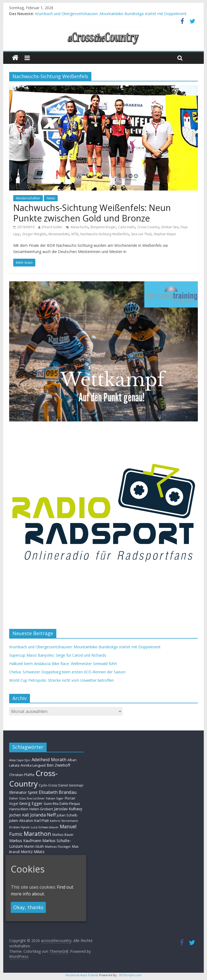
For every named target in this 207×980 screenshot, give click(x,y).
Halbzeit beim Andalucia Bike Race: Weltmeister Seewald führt (63, 664)
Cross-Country (148, 227)
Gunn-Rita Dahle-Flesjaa (62, 804)
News (51, 198)
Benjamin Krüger (103, 227)
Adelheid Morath (49, 759)
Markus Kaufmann (25, 841)
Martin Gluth (34, 846)
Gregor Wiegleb (34, 234)
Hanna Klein (19, 809)
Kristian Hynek (19, 827)
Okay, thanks (28, 907)
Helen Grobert (41, 809)
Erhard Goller (52, 227)
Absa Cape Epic (20, 760)
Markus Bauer (63, 834)
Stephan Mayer (165, 234)
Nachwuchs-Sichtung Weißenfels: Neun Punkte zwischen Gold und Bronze (92, 213)
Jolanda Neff (43, 815)
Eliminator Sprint (23, 792)
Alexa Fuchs (80, 227)
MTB (75, 234)
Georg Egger (31, 803)
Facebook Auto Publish (82, 975)
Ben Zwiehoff (58, 765)
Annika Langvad (33, 765)
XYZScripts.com (130, 975)
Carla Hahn (127, 227)
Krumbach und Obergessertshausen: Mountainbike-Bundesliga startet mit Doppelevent (111, 14)
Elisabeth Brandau (58, 792)
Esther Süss (17, 798)
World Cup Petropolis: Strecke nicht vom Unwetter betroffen (61, 680)
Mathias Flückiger (58, 846)
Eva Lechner (36, 798)
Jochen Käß (19, 815)
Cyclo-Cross (48, 785)
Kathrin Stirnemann (64, 821)
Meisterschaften (28, 198)
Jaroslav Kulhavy (68, 809)
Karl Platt (42, 820)
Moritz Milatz (33, 852)
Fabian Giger (55, 798)
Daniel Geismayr (71, 785)
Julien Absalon (21, 820)
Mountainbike (59, 234)
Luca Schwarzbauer (45, 827)
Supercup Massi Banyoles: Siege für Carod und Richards (58, 655)
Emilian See (170, 227)
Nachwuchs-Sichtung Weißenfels (105, 234)
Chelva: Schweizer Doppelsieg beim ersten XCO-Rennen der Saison (67, 672)
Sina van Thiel (141, 234)
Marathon (37, 834)
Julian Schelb (67, 815)
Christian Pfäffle (22, 775)
